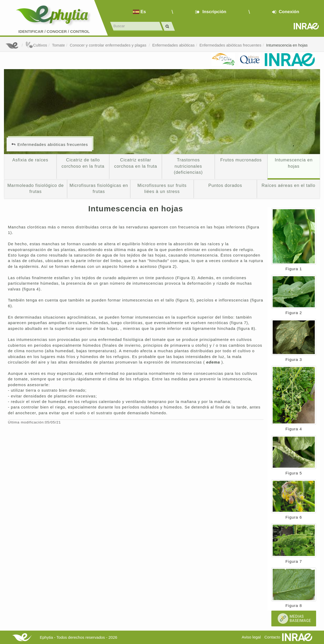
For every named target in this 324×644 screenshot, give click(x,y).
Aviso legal (251, 637)
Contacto (272, 637)
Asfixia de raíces (30, 160)
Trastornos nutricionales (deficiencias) (188, 166)
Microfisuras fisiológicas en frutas (99, 188)
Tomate (58, 45)
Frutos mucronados (241, 160)
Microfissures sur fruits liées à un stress (162, 188)
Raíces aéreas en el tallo (288, 185)
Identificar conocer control (54, 31)
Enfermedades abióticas (173, 45)
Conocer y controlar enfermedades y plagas (109, 45)
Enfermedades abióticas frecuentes (230, 45)
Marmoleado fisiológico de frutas (36, 188)
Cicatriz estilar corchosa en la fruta (136, 163)
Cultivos (36, 45)
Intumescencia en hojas (287, 45)
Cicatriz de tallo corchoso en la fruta (83, 163)
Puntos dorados (225, 185)
